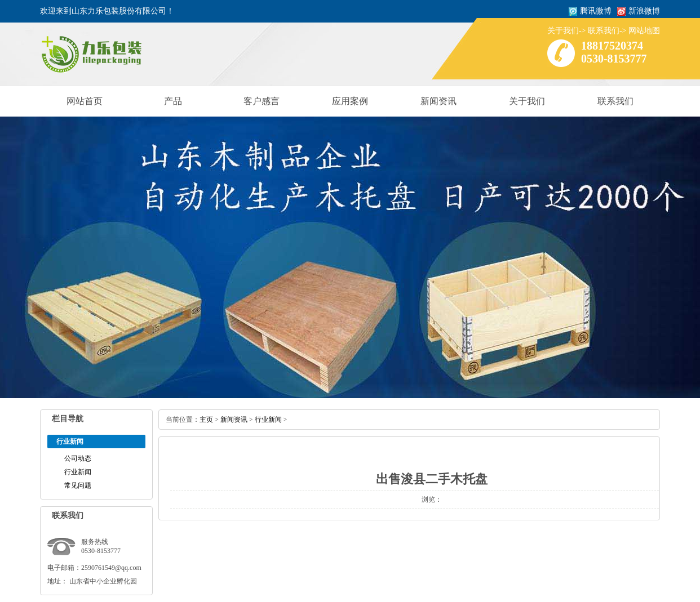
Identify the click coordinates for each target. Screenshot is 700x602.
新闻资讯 (438, 101)
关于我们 (563, 31)
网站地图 (644, 31)
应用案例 (350, 101)
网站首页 (85, 101)
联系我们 (604, 31)
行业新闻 (78, 472)
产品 (173, 101)
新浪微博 (644, 11)
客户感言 (262, 101)
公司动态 (78, 458)
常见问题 (78, 485)
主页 (206, 420)
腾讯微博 (596, 11)
